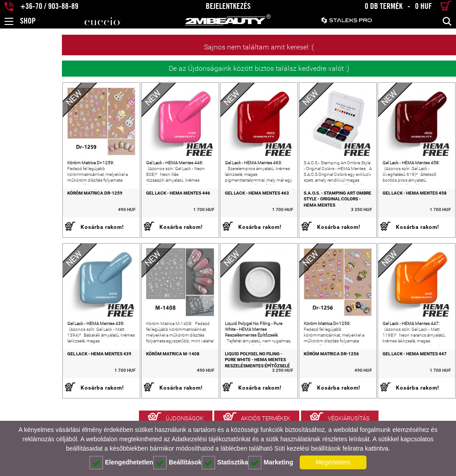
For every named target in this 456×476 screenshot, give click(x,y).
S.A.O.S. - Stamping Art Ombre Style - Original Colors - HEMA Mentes (314, 212)
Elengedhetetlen (121, 463)
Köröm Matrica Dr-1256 (306, 379)
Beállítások (177, 463)
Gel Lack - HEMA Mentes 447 (402, 379)
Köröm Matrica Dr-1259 (33, 205)
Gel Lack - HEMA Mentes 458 (402, 205)
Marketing (271, 463)
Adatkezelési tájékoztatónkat (211, 439)
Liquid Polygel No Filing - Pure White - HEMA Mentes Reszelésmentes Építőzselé (223, 385)
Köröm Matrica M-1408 (123, 379)
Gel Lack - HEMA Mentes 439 (37, 379)
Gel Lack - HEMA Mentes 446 (129, 205)
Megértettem (333, 462)
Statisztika (225, 463)
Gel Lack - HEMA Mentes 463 (220, 205)
